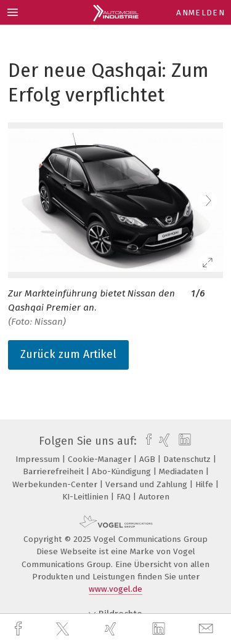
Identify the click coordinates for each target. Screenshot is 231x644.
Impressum (39, 459)
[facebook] (20, 629)
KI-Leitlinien (87, 497)
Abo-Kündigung (123, 471)
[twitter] (64, 629)
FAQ (125, 497)
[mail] (208, 629)
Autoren (154, 497)
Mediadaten (182, 471)
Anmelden (201, 13)
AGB (148, 459)
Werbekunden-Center (56, 484)
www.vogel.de (115, 589)
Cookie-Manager (101, 459)
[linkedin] (160, 629)
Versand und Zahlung (148, 484)
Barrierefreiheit (55, 471)
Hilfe (205, 484)
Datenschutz (188, 459)
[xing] (112, 629)
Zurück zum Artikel (68, 354)
